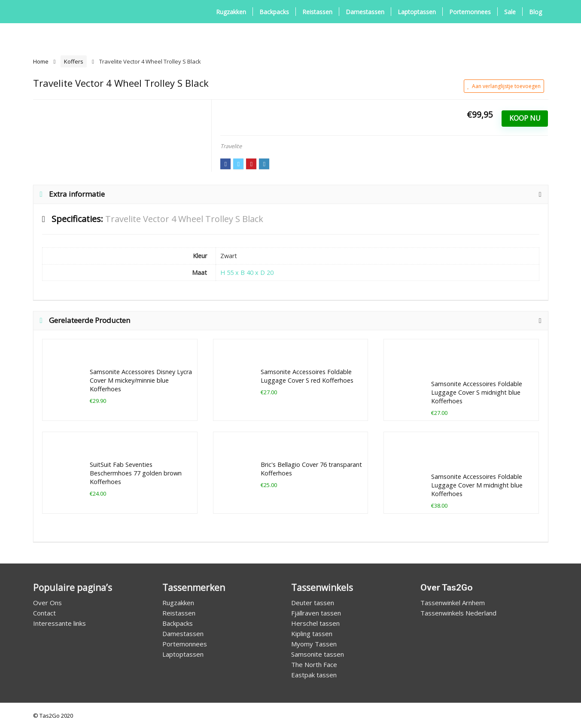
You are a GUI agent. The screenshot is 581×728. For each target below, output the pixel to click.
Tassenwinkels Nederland (458, 613)
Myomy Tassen (314, 644)
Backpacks (274, 12)
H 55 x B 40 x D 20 (247, 273)
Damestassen (365, 12)
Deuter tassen (313, 603)
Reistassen (317, 12)
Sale (510, 12)
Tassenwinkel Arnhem (453, 603)
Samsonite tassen (318, 654)
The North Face (314, 664)
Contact (44, 613)
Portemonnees (470, 12)
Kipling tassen (312, 634)
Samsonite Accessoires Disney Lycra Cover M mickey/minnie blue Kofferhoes (141, 380)
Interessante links (59, 623)
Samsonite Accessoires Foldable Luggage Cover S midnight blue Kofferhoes (477, 392)
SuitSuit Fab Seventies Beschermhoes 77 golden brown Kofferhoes (136, 473)
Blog (535, 12)
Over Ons (47, 603)
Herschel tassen (315, 623)
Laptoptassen (417, 12)
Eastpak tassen (314, 675)
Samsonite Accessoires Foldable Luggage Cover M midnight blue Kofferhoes (477, 485)
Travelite (231, 146)
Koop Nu (525, 118)
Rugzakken (231, 12)
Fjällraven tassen (316, 613)
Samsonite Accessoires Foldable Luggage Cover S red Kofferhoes (307, 376)
